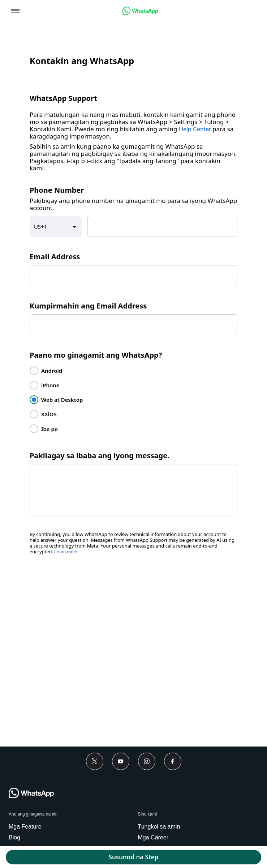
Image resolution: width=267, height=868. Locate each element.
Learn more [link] (66, 552)
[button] (15, 11)
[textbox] (162, 226)
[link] (140, 13)
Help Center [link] (195, 129)
